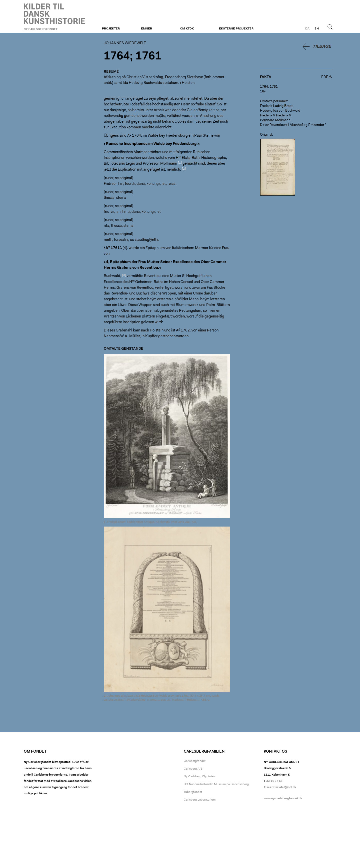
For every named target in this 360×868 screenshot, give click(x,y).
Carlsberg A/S (193, 769)
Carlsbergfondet (195, 761)
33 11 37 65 (274, 781)
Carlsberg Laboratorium (200, 800)
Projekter (111, 29)
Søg (330, 27)
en (317, 29)
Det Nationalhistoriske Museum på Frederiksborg (216, 784)
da (307, 29)
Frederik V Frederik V (276, 116)
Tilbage (322, 47)
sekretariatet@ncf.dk (281, 787)
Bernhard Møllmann (275, 120)
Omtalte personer (273, 101)
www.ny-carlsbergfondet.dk (283, 799)
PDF (325, 77)
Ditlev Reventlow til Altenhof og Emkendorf (293, 125)
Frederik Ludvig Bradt (276, 106)
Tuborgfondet (193, 792)
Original (266, 135)
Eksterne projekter (236, 29)
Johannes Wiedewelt (54, 17)
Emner (146, 29)
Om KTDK (187, 29)
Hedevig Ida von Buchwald (280, 111)
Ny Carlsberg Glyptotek (199, 777)
